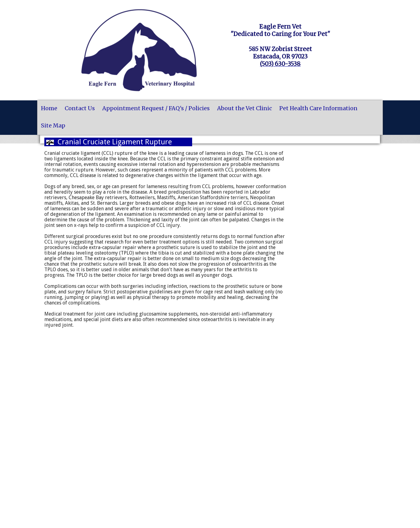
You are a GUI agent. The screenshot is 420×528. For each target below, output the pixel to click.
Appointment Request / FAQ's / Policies (156, 108)
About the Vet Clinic (244, 108)
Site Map (53, 125)
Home (49, 108)
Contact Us (80, 108)
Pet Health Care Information (318, 108)
